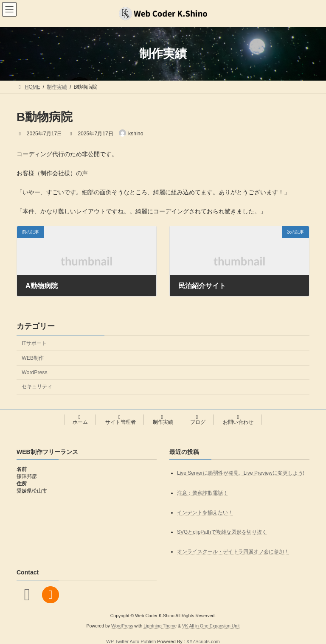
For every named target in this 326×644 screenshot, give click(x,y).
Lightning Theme (160, 626)
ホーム (80, 420)
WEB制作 (33, 358)
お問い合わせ (238, 420)
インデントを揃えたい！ (205, 512)
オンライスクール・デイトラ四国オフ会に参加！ (233, 552)
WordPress (34, 372)
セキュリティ (37, 386)
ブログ (198, 420)
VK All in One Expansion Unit (211, 626)
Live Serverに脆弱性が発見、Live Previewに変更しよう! (241, 473)
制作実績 (163, 420)
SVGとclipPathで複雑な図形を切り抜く (222, 532)
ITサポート (34, 343)
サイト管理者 (121, 420)
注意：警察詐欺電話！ (202, 493)
